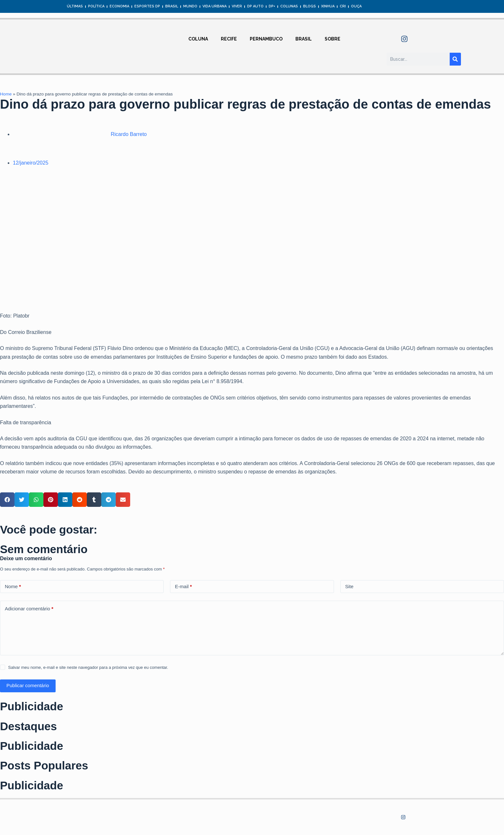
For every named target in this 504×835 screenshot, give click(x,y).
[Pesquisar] (455, 59)
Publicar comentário (28, 685)
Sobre (333, 39)
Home (6, 94)
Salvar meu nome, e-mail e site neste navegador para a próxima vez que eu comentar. (88, 667)
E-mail (183, 587)
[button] (7, 500)
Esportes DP (147, 6)
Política (96, 6)
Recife (229, 39)
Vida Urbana (215, 6)
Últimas (75, 6)
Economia (119, 6)
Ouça (356, 6)
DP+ (272, 6)
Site (349, 586)
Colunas (289, 6)
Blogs (310, 6)
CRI (343, 6)
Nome (13, 587)
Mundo (190, 6)
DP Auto (255, 6)
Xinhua (328, 6)
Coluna (198, 39)
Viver (237, 6)
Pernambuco (266, 39)
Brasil (172, 6)
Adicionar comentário (29, 609)
